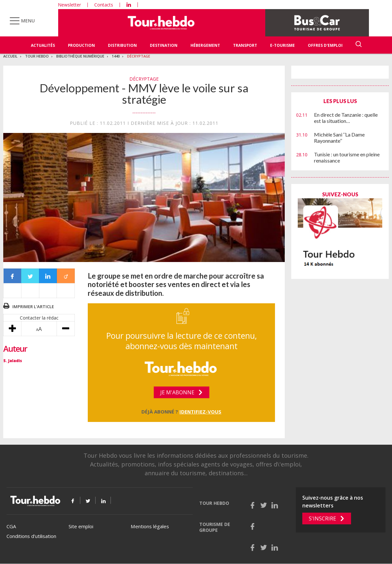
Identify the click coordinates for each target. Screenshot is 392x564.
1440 (116, 56)
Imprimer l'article (33, 307)
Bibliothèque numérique (80, 56)
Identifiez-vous (200, 412)
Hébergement (205, 45)
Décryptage (139, 56)
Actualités (43, 45)
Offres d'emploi (325, 45)
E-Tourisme (282, 45)
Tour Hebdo (37, 56)
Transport (245, 45)
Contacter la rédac (39, 318)
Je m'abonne (177, 392)
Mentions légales (150, 526)
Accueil (10, 56)
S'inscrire (322, 518)
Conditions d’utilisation (31, 536)
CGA (11, 526)
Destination (164, 45)
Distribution (122, 45)
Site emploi (81, 526)
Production (81, 45)
